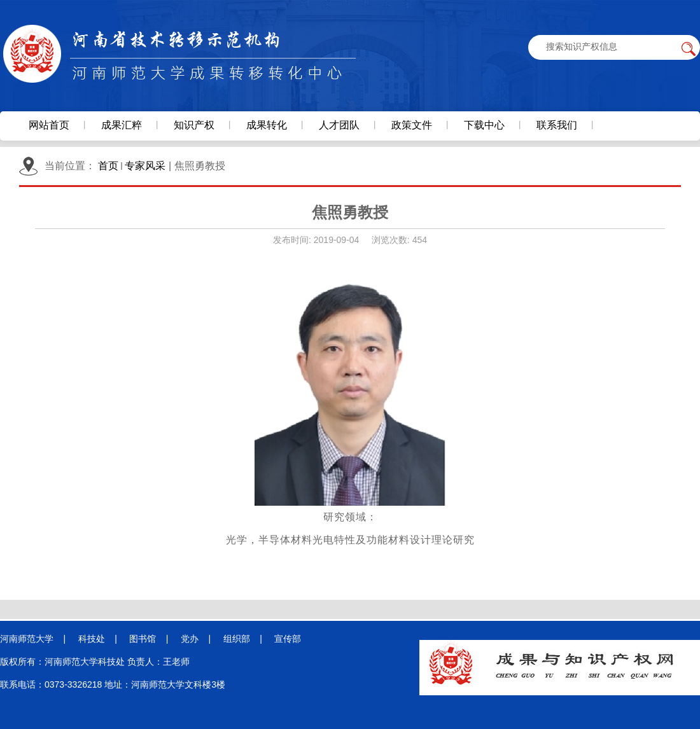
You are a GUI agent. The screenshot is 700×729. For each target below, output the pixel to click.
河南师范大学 (27, 639)
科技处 (92, 639)
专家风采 (145, 166)
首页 (108, 166)
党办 (190, 639)
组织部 (237, 639)
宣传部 (288, 639)
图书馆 (143, 639)
